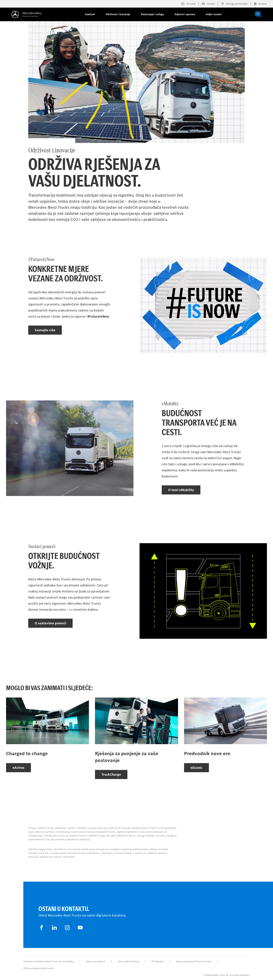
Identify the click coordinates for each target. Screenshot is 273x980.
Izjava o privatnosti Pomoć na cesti (194, 961)
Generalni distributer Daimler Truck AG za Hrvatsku (48, 961)
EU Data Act (158, 961)
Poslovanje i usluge (152, 14)
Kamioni (90, 14)
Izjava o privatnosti (96, 961)
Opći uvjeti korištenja (128, 961)
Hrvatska (260, 4)
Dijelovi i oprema (185, 14)
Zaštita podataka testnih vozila (38, 968)
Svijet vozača (214, 14)
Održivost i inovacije (118, 14)
